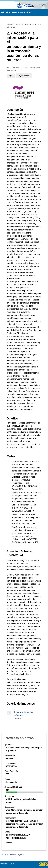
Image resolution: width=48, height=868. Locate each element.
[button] (11, 76)
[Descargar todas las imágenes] (24, 714)
